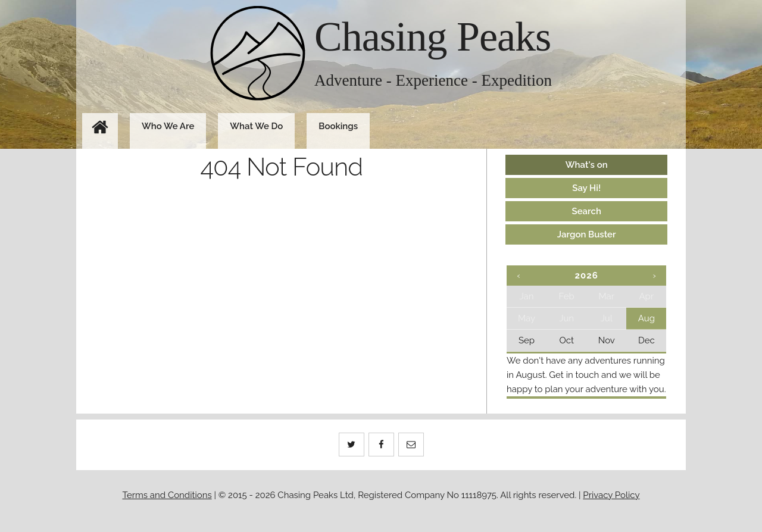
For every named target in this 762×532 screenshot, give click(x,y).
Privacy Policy (611, 495)
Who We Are (168, 126)
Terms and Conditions (167, 495)
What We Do (256, 126)
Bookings (338, 126)
